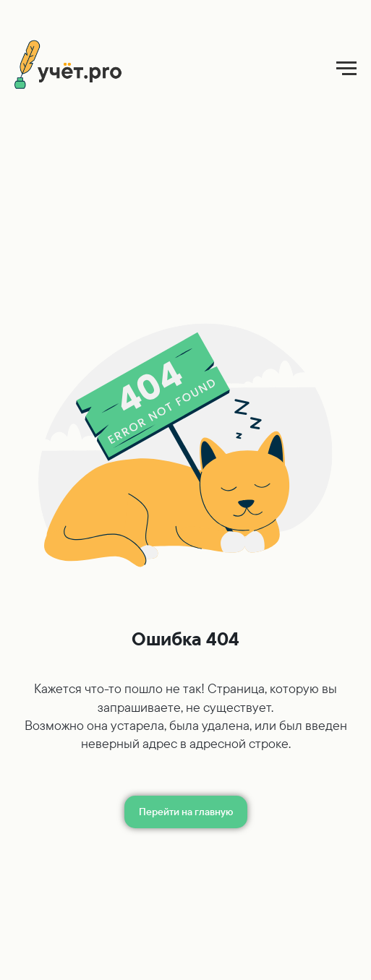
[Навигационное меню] (346, 69)
